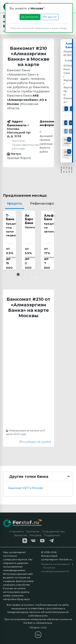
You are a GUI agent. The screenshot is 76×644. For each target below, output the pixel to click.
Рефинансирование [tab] (47, 203)
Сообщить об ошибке (35, 442)
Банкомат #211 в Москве (26, 488)
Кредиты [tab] (15, 203)
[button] (18, 274)
